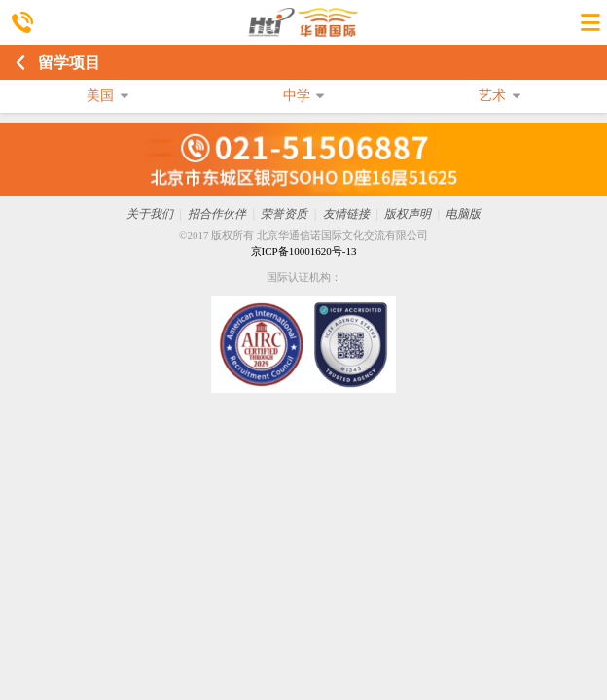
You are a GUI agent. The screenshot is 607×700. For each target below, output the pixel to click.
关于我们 (150, 214)
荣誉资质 (284, 214)
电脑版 (463, 214)
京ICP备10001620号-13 (304, 251)
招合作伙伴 (217, 214)
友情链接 (346, 214)
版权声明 (408, 214)
